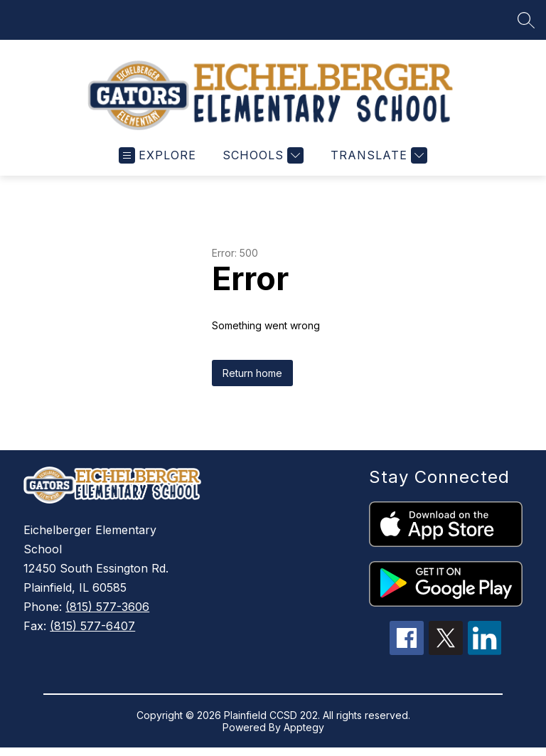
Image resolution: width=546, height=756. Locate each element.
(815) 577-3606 (107, 607)
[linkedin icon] (485, 651)
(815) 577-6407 (92, 626)
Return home (252, 373)
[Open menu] (157, 155)
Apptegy (304, 727)
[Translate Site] (377, 155)
